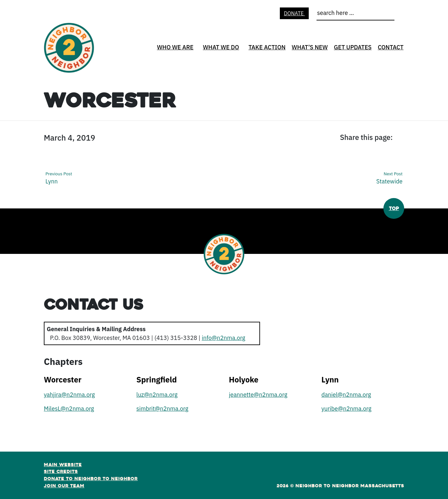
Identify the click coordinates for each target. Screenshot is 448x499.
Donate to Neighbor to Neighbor (91, 479)
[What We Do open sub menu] (241, 49)
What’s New (310, 47)
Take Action (267, 47)
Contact (391, 47)
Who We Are (175, 47)
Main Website (63, 465)
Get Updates (353, 47)
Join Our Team (64, 486)
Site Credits (61, 471)
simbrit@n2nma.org (162, 409)
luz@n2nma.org (157, 395)
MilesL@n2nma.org (69, 409)
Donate (294, 13)
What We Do (221, 47)
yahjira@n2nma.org (69, 395)
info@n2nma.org (223, 338)
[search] (355, 14)
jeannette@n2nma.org (258, 395)
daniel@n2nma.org (346, 395)
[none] (174, 47)
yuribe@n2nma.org (346, 409)
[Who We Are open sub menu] (196, 49)
